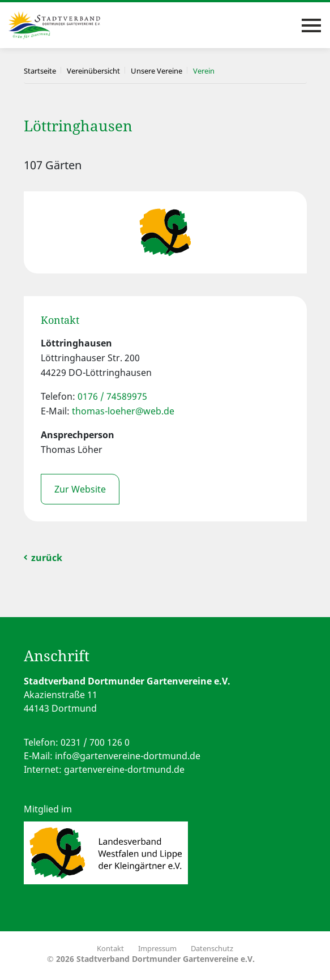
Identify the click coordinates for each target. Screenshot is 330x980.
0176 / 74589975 (112, 396)
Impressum (157, 948)
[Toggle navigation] (311, 25)
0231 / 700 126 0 (95, 742)
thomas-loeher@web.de (123, 411)
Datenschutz (212, 948)
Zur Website (80, 489)
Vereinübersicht (93, 71)
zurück (47, 558)
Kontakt (110, 948)
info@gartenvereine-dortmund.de (128, 756)
